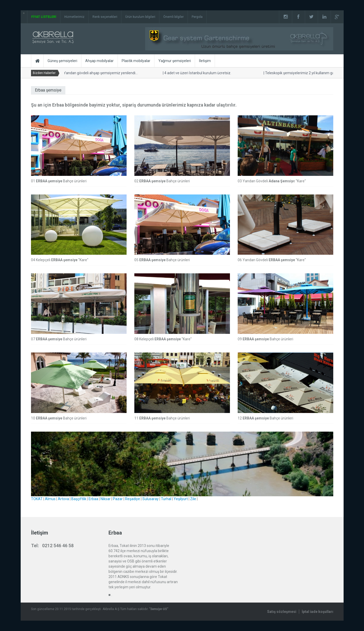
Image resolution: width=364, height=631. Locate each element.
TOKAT (37, 499)
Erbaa (93, 499)
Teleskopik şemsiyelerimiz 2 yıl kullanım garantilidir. (305, 73)
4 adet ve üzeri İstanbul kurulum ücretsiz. (196, 73)
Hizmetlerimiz (74, 17)
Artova (63, 499)
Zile (193, 499)
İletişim (205, 61)
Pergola (197, 17)
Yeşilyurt (181, 499)
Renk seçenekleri (105, 17)
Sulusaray (150, 499)
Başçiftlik (79, 499)
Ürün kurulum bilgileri (140, 17)
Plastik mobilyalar (136, 61)
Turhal (166, 499)
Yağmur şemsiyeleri (175, 61)
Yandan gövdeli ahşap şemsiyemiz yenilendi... (99, 73)
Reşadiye (133, 499)
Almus (50, 499)
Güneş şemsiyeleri (62, 61)
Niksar (106, 499)
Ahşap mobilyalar (99, 61)
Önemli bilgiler (173, 17)
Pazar (118, 499)
